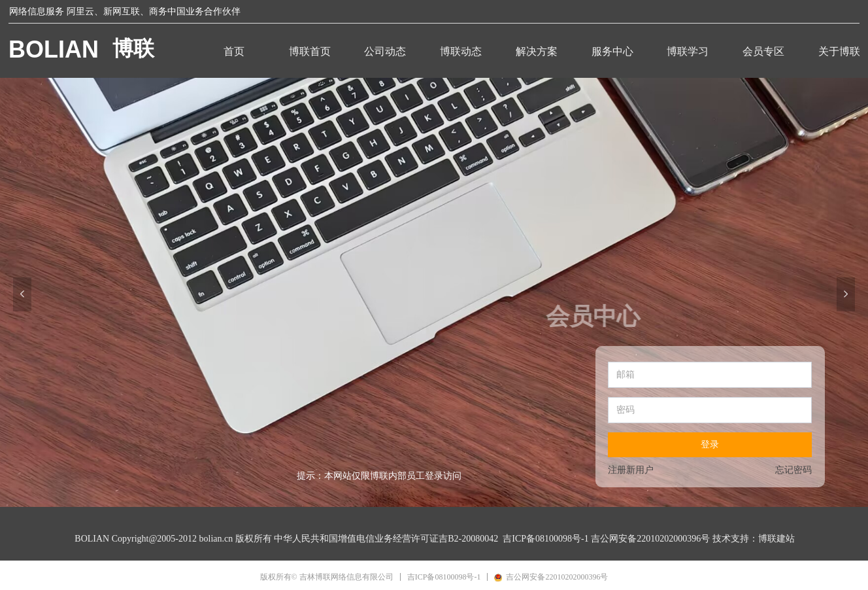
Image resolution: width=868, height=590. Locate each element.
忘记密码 (793, 470)
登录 (710, 444)
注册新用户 (631, 470)
